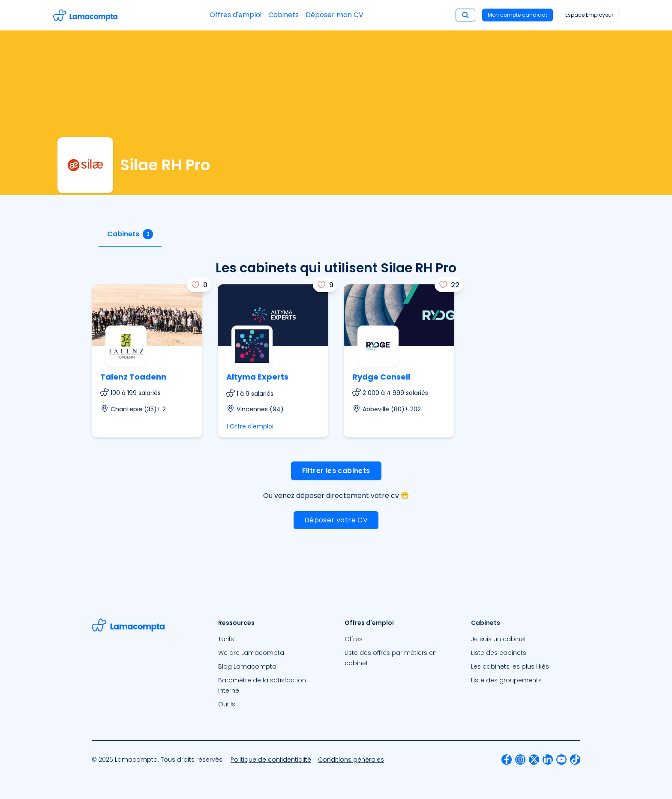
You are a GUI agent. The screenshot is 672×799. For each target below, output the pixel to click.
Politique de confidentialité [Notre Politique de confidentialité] (271, 760)
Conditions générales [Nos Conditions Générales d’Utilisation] (351, 760)
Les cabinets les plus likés (510, 666)
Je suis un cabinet (499, 639)
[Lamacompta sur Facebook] (507, 760)
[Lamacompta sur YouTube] (561, 760)
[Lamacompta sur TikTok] (575, 760)
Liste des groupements (506, 680)
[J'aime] (199, 285)
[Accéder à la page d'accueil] (85, 15)
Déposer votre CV (336, 520)
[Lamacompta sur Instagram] (520, 760)
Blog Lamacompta (247, 666)
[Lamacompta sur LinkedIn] (548, 760)
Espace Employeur (589, 15)
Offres (354, 639)
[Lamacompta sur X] (534, 760)
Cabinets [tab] (130, 234)
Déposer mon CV (334, 15)
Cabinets (283, 15)
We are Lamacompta (251, 653)
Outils (227, 704)
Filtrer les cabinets (336, 471)
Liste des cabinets (499, 653)
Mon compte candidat (517, 15)
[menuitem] (273, 639)
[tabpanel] (336, 403)
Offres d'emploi (235, 15)
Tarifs (226, 639)
